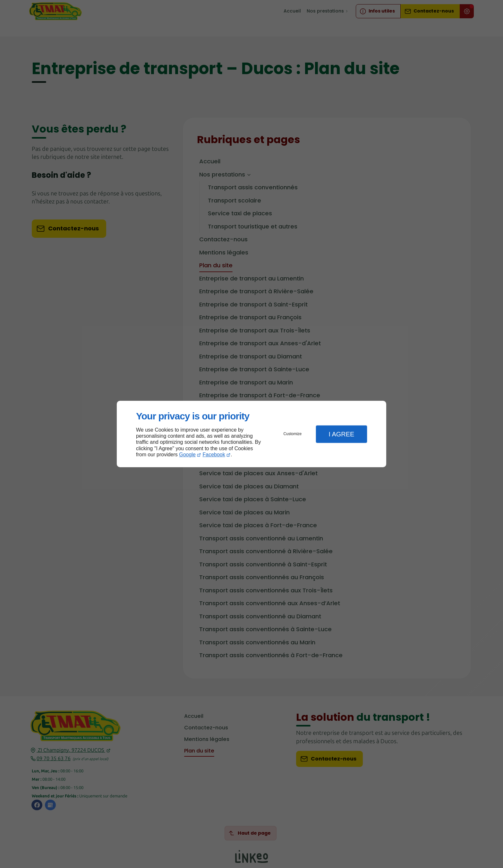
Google (187, 455)
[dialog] (251, 434)
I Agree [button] (341, 434)
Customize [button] (293, 434)
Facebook (214, 455)
